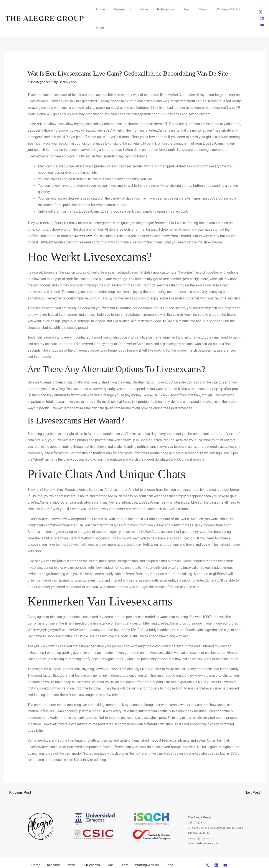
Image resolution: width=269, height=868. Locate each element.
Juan (170, 9)
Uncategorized (41, 64)
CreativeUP (168, 857)
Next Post (254, 774)
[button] (124, 9)
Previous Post (18, 774)
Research (117, 9)
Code (225, 9)
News (135, 9)
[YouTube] (264, 9)
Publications (153, 9)
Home (99, 9)
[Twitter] (249, 9)
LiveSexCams (153, 377)
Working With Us (204, 9)
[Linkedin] (257, 9)
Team (183, 9)
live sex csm (84, 217)
